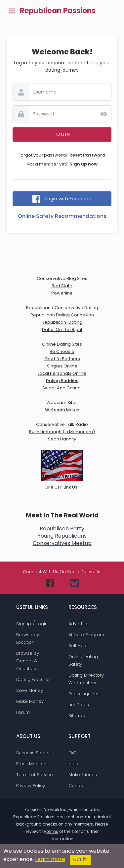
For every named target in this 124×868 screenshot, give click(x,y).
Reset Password (87, 155)
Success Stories (33, 753)
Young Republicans (62, 536)
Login (42, 624)
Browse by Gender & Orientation (28, 661)
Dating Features (33, 679)
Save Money (30, 690)
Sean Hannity (62, 439)
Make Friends (83, 775)
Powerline (62, 293)
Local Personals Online (62, 373)
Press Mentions (32, 764)
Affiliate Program (86, 635)
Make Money (30, 701)
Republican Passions (58, 11)
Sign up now (83, 164)
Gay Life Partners (62, 359)
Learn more (50, 859)
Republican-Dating (62, 322)
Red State (62, 286)
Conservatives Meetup (62, 543)
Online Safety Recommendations (62, 216)
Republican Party (62, 529)
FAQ (73, 753)
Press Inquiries (84, 694)
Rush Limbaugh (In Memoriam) (62, 432)
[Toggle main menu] (12, 11)
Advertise (79, 624)
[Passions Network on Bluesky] (75, 583)
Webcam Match (62, 410)
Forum (23, 712)
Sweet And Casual (62, 388)
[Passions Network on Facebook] (50, 583)
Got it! (80, 860)
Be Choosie (62, 351)
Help (73, 764)
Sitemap (78, 716)
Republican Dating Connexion (62, 315)
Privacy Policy (31, 786)
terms (52, 831)
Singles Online (62, 366)
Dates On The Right (62, 330)
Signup (24, 624)
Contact (77, 786)
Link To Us (79, 705)
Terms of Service (35, 775)
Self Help (78, 646)
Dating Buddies (62, 381)
